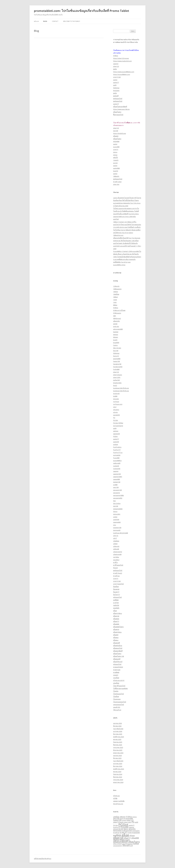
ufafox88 (116, 549)
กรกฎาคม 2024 (118, 780)
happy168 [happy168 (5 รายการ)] (117, 820)
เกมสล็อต (116, 678)
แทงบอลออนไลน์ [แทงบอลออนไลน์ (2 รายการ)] (117, 846)
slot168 (116, 131)
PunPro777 (117, 450)
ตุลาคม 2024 (117, 772)
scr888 (115, 485)
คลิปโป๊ (115, 158)
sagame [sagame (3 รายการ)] (131, 827)
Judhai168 (116, 380)
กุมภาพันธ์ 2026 (118, 729)
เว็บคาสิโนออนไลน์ (119, 686)
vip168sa (116, 557)
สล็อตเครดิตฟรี (118, 651)
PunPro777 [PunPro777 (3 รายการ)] (117, 827)
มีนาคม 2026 (117, 726)
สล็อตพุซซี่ (116, 643)
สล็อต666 (116, 619)
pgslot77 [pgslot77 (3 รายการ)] (132, 825)
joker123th (117, 377)
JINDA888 (116, 141)
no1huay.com (118, 404)
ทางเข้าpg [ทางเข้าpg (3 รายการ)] (116, 833)
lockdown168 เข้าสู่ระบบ (121, 388)
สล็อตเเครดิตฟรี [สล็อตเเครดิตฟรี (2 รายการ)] (117, 844)
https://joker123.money (121, 58)
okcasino (116, 410)
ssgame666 (117, 522)
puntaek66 (117, 455)
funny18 (116, 356)
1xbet (115, 300)
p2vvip (115, 412)
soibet (115, 517)
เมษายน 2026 (117, 723)
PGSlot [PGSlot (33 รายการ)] (123, 825)
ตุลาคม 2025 (117, 739)
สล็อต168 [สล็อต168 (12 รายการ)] (118, 838)
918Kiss (116, 308)
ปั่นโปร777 (117, 595)
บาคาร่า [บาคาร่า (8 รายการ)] (124, 832)
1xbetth (116, 160)
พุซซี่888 (116, 600)
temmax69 (117, 530)
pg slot (115, 163)
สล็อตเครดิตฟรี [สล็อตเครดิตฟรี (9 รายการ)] (120, 842)
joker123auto (118, 375)
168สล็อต (116, 294)
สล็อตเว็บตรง (117, 112)
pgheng (116, 431)
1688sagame (117, 289)
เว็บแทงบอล (117, 699)
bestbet (116, 332)
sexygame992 (118, 498)
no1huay (116, 402)
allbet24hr (117, 321)
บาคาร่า (116, 149)
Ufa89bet (116, 541)
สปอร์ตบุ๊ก (116, 608)
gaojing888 (117, 359)
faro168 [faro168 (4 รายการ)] (116, 818)
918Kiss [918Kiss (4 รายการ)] (129, 817)
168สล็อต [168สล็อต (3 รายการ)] (116, 817)
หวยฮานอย (117, 670)
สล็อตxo (116, 640)
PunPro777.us (118, 452)
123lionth (116, 286)
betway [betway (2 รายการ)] (135, 817)
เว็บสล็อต (116, 697)
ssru (115, 525)
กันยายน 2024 (118, 774)
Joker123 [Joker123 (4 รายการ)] (130, 820)
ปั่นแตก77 (116, 592)
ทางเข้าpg (116, 576)
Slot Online (117, 503)
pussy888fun (117, 461)
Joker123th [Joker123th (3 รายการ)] (128, 822)
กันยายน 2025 (118, 742)
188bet (115, 297)
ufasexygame (118, 552)
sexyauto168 (117, 490)
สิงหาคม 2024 (118, 777)
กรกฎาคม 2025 (118, 747)
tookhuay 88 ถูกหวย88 (121, 533)
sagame (116, 64)
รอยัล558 (116, 605)
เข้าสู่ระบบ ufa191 (119, 680)
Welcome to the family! (72, 21)
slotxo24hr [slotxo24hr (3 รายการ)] (132, 829)
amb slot (116, 326)
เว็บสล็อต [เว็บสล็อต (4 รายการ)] (136, 844)
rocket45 (116, 466)
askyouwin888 (118, 329)
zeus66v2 (116, 560)
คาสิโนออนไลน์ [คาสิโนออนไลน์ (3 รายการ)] (127, 831)
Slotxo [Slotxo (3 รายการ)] (126, 829)
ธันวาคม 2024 (118, 766)
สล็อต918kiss (117, 632)
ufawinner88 (117, 554)
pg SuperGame (118, 426)
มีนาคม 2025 (117, 758)
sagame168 (117, 474)
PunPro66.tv (117, 447)
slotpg (115, 155)
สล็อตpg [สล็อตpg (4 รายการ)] (116, 840)
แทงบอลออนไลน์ (119, 705)
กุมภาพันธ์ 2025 (118, 761)
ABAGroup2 (117, 318)
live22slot (116, 90)
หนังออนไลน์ (117, 664)
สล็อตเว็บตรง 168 (119, 656)
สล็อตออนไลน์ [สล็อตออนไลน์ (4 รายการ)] (125, 840)
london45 (116, 393)
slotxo (115, 152)
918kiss (116, 56)
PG (114, 418)
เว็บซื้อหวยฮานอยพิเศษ (120, 688)
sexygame (117, 493)
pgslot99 (116, 442)
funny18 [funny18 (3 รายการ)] (122, 818)
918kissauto (117, 313)
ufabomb (116, 546)
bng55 (115, 340)
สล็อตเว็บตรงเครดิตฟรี (120, 107)
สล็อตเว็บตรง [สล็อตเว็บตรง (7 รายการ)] (134, 842)
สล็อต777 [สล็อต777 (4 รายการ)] (127, 838)
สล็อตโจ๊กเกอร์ (118, 662)
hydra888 (116, 369)
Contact (55, 21)
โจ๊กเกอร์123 (117, 710)
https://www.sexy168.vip (121, 109)
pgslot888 (116, 168)
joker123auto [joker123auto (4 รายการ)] (118, 822)
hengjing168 (117, 364)
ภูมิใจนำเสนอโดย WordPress (43, 859)
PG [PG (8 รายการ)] (133, 822)
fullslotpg (116, 88)
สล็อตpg (116, 638)
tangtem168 (117, 528)
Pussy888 (116, 458)
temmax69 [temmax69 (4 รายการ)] (117, 830)
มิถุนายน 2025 (118, 750)
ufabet (115, 544)
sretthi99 (116, 520)
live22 (115, 385)
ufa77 (115, 538)
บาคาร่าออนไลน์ (118, 584)
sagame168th (118, 477)
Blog (45, 21)
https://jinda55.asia (120, 133)
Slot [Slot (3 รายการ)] (122, 829)
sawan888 (116, 479)
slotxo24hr (117, 514)
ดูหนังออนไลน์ (118, 99)
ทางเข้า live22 (118, 573)
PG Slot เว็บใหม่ (118, 423)
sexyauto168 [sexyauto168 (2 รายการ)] (117, 829)
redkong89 (117, 463)
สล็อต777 (116, 621)
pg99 (115, 85)
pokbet (116, 444)
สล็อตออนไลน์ (118, 648)
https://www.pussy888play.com (124, 72)
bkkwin (116, 337)
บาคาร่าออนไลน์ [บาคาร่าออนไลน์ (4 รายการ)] (134, 832)
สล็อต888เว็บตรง (118, 627)
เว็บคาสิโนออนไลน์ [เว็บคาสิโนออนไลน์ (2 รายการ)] (127, 844)
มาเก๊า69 (116, 603)
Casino (115, 345)
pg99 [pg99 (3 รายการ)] (136, 822)
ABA (115, 316)
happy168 (116, 361)
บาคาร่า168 (117, 77)
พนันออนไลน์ (117, 597)
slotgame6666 (118, 509)
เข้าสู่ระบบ (116, 796)
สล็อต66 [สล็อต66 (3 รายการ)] (132, 836)
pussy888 (116, 147)
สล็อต (115, 611)
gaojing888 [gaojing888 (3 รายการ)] (129, 818)
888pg (115, 305)
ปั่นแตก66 (116, 589)
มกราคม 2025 (118, 764)
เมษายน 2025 (117, 755)
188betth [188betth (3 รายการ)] (123, 817)
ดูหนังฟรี (116, 96)
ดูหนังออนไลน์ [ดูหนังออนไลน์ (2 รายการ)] (136, 831)
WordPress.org (118, 804)
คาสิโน (115, 562)
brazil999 (116, 343)
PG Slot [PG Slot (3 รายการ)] (116, 825)
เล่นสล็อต (116, 683)
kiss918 (116, 171)
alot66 (115, 324)
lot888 (115, 396)
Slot (114, 501)
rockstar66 (117, 469)
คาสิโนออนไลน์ (118, 565)
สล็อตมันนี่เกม (118, 646)
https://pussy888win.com (122, 74)
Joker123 (116, 372)
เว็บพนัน (116, 691)
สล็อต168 (116, 616)
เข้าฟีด (115, 798)
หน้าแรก (36, 21)
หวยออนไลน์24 (118, 667)
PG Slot (116, 420)
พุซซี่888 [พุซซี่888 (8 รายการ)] (117, 835)
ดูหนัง (115, 69)
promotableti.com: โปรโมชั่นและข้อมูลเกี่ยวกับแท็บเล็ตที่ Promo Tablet (81, 11)
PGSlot (115, 436)
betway (116, 335)
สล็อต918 (116, 629)
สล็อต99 (116, 136)
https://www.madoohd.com (122, 61)
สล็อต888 (116, 624)
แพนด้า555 (117, 707)
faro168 (116, 351)
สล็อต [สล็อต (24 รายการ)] (125, 835)
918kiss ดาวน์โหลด (119, 310)
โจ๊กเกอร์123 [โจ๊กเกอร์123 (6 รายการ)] (127, 845)
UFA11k (116, 536)
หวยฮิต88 (116, 672)
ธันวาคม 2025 (118, 734)
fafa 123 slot (117, 348)
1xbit (115, 302)
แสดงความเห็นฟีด (119, 801)
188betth (116, 176)
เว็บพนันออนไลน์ (118, 694)
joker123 (116, 66)
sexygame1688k (118, 495)
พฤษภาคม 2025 (118, 753)
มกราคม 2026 (118, 731)
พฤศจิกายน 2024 (119, 769)
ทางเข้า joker (117, 182)
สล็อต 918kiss (118, 613)
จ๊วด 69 (115, 568)
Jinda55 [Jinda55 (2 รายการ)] (124, 820)
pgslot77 (116, 82)
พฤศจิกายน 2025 (119, 737)
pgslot (115, 80)
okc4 (115, 407)
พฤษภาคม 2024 (118, 782)
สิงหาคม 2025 (118, 745)
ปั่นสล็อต (116, 587)
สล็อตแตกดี (117, 659)
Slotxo (115, 511)
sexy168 (116, 487)
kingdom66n (117, 383)
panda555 (116, 415)
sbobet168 (117, 482)
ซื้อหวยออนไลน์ (118, 115)
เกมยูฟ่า (116, 675)
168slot (116, 292)
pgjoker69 (116, 434)
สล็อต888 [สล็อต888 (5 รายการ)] (135, 838)
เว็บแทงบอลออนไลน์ (120, 702)
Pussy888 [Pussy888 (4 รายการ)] (125, 827)
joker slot (116, 184)
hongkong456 (118, 367)
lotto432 (116, 399)
